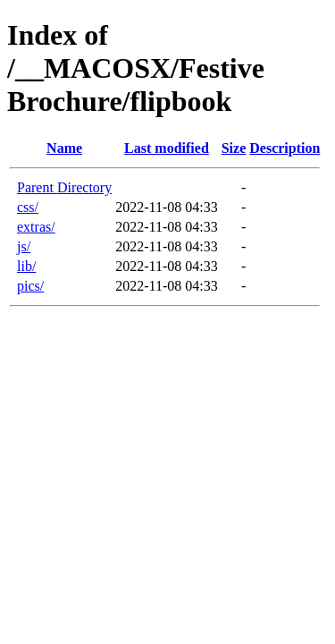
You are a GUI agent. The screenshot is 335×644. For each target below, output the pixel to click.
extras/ (36, 227)
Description (285, 148)
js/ (24, 246)
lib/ (26, 266)
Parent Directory (64, 187)
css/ (28, 207)
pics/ (30, 286)
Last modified (167, 148)
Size (234, 148)
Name (64, 148)
